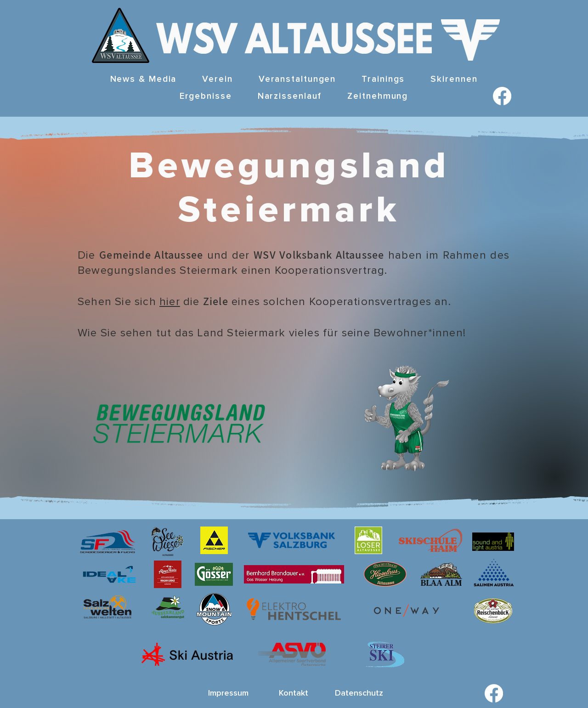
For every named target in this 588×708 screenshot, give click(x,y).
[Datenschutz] (359, 693)
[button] (217, 80)
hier (170, 302)
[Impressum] (228, 693)
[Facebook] (502, 96)
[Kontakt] (294, 693)
